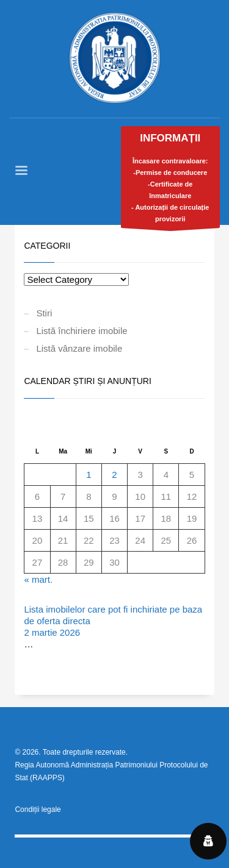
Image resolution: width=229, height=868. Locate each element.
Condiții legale (38, 809)
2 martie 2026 (52, 632)
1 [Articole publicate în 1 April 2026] (89, 475)
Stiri (44, 313)
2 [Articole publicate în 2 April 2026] (114, 475)
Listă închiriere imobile (82, 331)
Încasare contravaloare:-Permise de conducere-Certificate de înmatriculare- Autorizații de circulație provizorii (171, 180)
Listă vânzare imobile (79, 348)
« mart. (38, 579)
